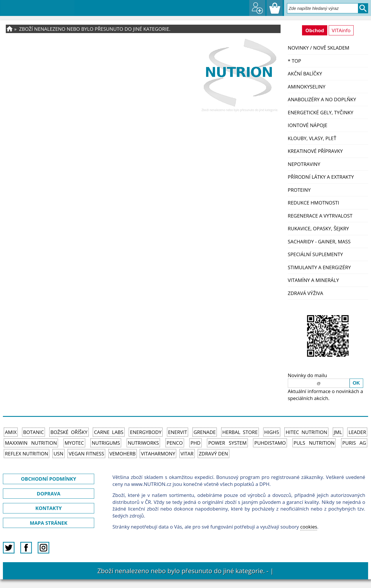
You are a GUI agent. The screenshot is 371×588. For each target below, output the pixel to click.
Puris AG (354, 443)
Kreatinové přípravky (315, 151)
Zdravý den (213, 454)
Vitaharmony (158, 454)
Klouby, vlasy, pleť (312, 138)
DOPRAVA (49, 494)
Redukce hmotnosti (313, 203)
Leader (357, 432)
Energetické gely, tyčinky (321, 112)
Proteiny (299, 190)
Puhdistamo (270, 443)
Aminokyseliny (307, 87)
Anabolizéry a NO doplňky (322, 99)
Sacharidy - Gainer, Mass (319, 241)
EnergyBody (146, 432)
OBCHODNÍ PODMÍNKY (48, 479)
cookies (309, 527)
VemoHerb (123, 454)
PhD (195, 443)
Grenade (205, 432)
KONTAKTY (49, 508)
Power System (227, 443)
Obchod (315, 30)
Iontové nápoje (308, 125)
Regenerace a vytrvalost (320, 216)
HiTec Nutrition (306, 432)
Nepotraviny (304, 164)
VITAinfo (341, 30)
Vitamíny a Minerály (313, 280)
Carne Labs (109, 432)
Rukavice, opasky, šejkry (318, 228)
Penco (175, 443)
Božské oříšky (69, 432)
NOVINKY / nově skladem (319, 48)
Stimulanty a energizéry (319, 267)
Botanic (34, 432)
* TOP (294, 61)
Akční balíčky (305, 74)
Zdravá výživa (305, 293)
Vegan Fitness (86, 454)
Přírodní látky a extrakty (321, 177)
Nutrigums (106, 443)
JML (338, 432)
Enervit (178, 432)
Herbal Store (240, 432)
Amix (11, 432)
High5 (272, 432)
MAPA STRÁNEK (49, 523)
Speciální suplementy (315, 254)
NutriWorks (143, 443)
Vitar (187, 454)
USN (59, 454)
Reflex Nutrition (27, 454)
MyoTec (74, 443)
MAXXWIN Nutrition (31, 443)
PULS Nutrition (314, 443)
